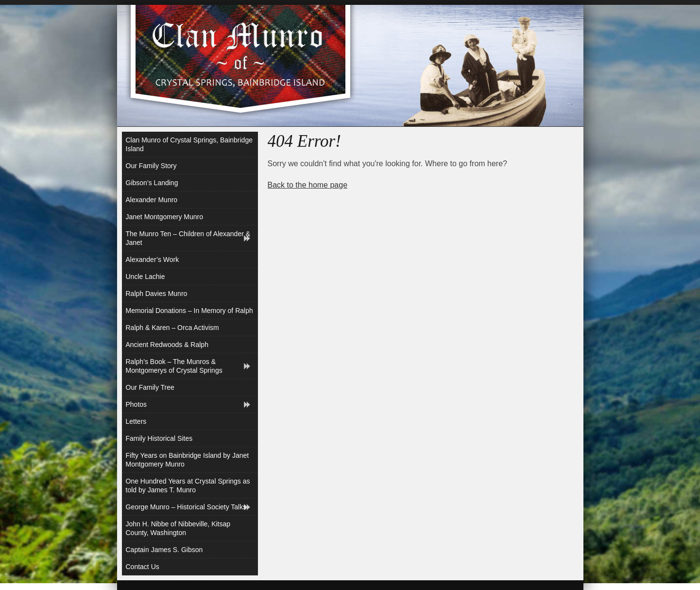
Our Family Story (151, 166)
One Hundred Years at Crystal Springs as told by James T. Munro (188, 486)
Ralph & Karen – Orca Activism (172, 328)
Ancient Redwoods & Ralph (167, 345)
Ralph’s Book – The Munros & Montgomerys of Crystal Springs (174, 366)
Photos (137, 404)
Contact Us (143, 567)
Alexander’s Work (153, 260)
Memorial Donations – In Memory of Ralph (189, 311)
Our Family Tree (150, 387)
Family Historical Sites (159, 438)
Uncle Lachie (145, 277)
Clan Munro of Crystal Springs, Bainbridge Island (189, 144)
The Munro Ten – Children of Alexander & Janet (188, 238)
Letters (136, 421)
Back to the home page (308, 185)
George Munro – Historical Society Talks (186, 507)
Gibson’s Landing (152, 183)
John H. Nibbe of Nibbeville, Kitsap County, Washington (178, 528)
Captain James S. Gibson (164, 550)
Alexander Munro (152, 200)
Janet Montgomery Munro (165, 217)
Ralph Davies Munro (157, 294)
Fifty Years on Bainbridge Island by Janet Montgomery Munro (188, 460)
